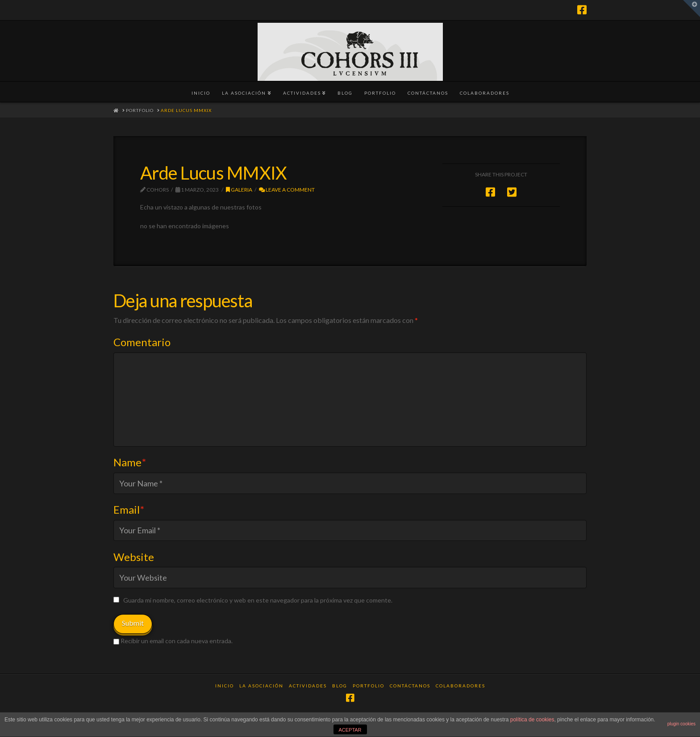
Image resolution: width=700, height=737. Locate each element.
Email (129, 509)
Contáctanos (410, 686)
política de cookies (532, 720)
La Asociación (261, 686)
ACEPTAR (350, 730)
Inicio (225, 686)
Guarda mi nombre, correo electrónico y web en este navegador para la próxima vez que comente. (258, 600)
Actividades (308, 686)
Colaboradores (460, 686)
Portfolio (369, 686)
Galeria (239, 190)
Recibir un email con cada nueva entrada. (177, 641)
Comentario (142, 342)
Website (134, 557)
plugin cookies (681, 724)
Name (130, 462)
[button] (692, 8)
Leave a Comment (287, 190)
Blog (340, 686)
